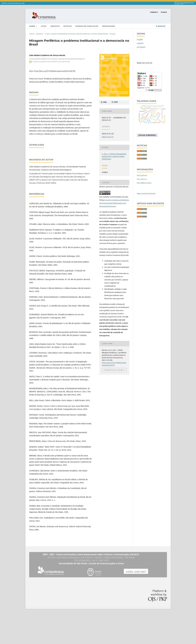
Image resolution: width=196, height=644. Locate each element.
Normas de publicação (87, 26)
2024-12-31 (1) (108, 137)
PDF (116, 102)
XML (105, 102)
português (141, 47)
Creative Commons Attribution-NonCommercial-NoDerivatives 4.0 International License (114, 203)
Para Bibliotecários (144, 183)
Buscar (161, 26)
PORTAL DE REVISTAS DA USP (13, 3)
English (140, 39)
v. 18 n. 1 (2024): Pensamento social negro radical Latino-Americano (76, 34)
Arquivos (55, 26)
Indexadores (109, 26)
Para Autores (142, 179)
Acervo (40, 34)
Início (32, 34)
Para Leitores (142, 175)
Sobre (32, 26)
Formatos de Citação (114, 370)
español (140, 43)
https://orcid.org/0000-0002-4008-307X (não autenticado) (51, 62)
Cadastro (154, 12)
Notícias (68, 26)
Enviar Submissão (147, 135)
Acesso (164, 12)
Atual (44, 26)
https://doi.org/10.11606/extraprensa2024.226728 (55, 71)
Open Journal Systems (146, 193)
